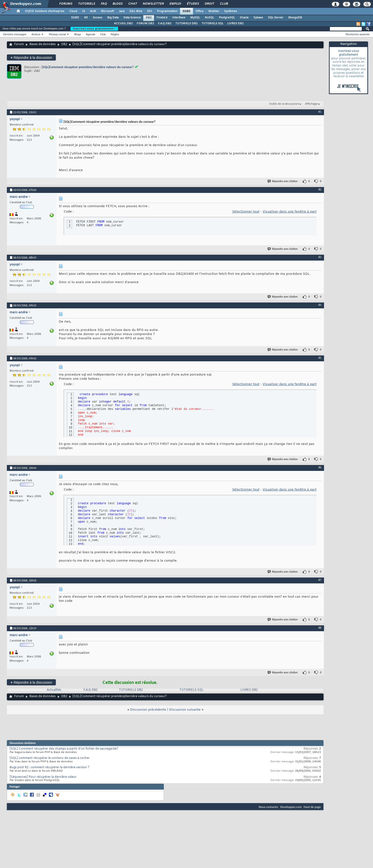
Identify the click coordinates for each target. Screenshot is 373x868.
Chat (132, 4)
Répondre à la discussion (31, 57)
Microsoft (107, 11)
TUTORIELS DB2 (186, 24)
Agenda (90, 34)
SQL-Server (276, 18)
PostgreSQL (227, 18)
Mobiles (214, 11)
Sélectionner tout (246, 212)
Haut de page (312, 807)
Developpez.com (291, 807)
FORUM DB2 (145, 24)
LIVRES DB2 (235, 24)
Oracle (244, 18)
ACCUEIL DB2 (123, 24)
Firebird (162, 18)
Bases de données (42, 44)
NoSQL (209, 18)
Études (193, 4)
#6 (320, 467)
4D (86, 18)
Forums (66, 4)
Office (199, 11)
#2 (320, 189)
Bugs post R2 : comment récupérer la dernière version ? (49, 767)
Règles (115, 34)
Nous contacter (268, 807)
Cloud (73, 11)
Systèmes (231, 11)
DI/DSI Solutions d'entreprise (45, 11)
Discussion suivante (185, 710)
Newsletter (153, 4)
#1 (320, 112)
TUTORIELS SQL (212, 24)
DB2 (149, 18)
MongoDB (295, 18)
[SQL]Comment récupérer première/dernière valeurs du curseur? (88, 67)
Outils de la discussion (284, 104)
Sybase (258, 18)
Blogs (117, 4)
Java (122, 11)
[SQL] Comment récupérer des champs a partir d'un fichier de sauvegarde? (64, 749)
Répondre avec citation (283, 181)
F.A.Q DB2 (165, 24)
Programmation (167, 11)
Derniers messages (15, 34)
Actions (36, 34)
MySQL (195, 18)
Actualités (54, 690)
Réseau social (57, 34)
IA (84, 11)
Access (98, 18)
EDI (150, 11)
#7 (320, 580)
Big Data (113, 18)
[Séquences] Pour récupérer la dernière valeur (43, 777)
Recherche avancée (358, 34)
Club (224, 4)
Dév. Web (136, 11)
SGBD (186, 11)
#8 (320, 628)
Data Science (132, 18)
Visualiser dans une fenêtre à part (289, 212)
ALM (93, 11)
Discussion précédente (148, 710)
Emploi (175, 4)
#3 (320, 257)
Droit (209, 4)
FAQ (104, 4)
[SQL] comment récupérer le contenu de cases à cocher (50, 758)
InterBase (179, 18)
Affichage (311, 104)
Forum (19, 44)
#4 (320, 305)
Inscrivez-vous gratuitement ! (94, 29)
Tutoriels (86, 4)
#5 (320, 358)
